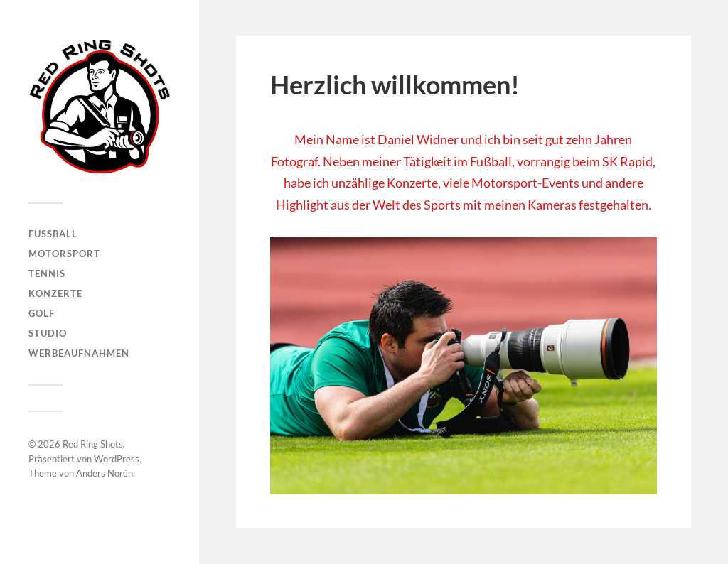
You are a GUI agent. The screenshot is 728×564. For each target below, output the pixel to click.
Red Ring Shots (93, 444)
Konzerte (55, 293)
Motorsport (64, 254)
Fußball (53, 234)
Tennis (47, 273)
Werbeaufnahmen (79, 353)
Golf (42, 313)
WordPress (117, 459)
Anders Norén (105, 473)
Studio (48, 333)
